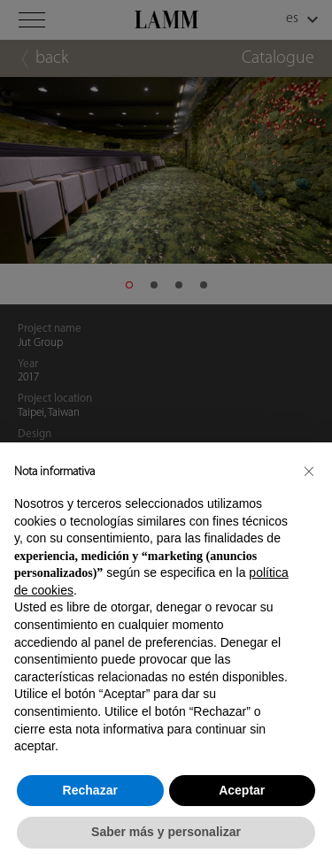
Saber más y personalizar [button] (166, 832)
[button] (309, 471)
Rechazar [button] (90, 790)
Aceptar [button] (242, 790)
